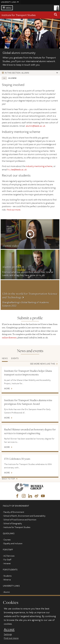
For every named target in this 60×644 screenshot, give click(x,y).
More (30, 234)
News (5, 358)
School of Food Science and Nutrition (20, 520)
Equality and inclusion (13, 543)
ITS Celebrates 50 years (17, 459)
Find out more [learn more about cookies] (11, 638)
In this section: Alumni (17, 73)
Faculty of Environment (14, 512)
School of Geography (13, 523)
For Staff (7, 560)
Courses (7, 540)
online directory (9, 338)
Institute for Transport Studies (19, 15)
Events (15, 358)
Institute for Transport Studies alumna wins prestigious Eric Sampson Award (28, 402)
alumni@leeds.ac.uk (36, 126)
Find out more (14, 210)
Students (8, 576)
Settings (8, 634)
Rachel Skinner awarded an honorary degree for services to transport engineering (30, 431)
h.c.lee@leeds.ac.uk (17, 169)
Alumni (7, 592)
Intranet (7, 563)
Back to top (8, 479)
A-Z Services (9, 556)
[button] (56, 15)
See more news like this (43, 364)
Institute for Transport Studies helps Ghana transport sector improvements (28, 373)
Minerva (7, 580)
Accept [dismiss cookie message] (9, 629)
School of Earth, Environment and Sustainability (24, 516)
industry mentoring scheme (39, 166)
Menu (9, 8)
